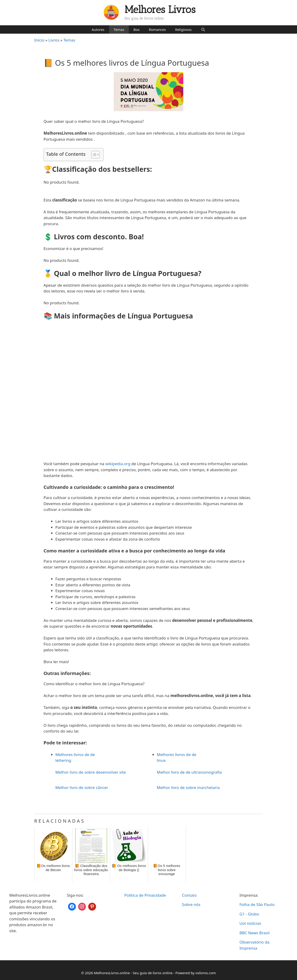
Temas (119, 29)
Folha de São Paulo (257, 904)
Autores (98, 29)
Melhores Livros (160, 10)
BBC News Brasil (255, 933)
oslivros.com (206, 973)
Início (39, 40)
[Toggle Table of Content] (93, 155)
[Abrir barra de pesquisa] (203, 29)
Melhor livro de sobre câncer (82, 787)
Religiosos (183, 29)
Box (136, 29)
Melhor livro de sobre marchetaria (188, 787)
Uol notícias (250, 923)
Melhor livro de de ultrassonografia (189, 772)
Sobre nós (191, 904)
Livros (54, 40)
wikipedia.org (118, 464)
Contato (189, 895)
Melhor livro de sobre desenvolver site (91, 772)
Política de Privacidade (145, 895)
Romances (157, 29)
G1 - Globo (249, 914)
